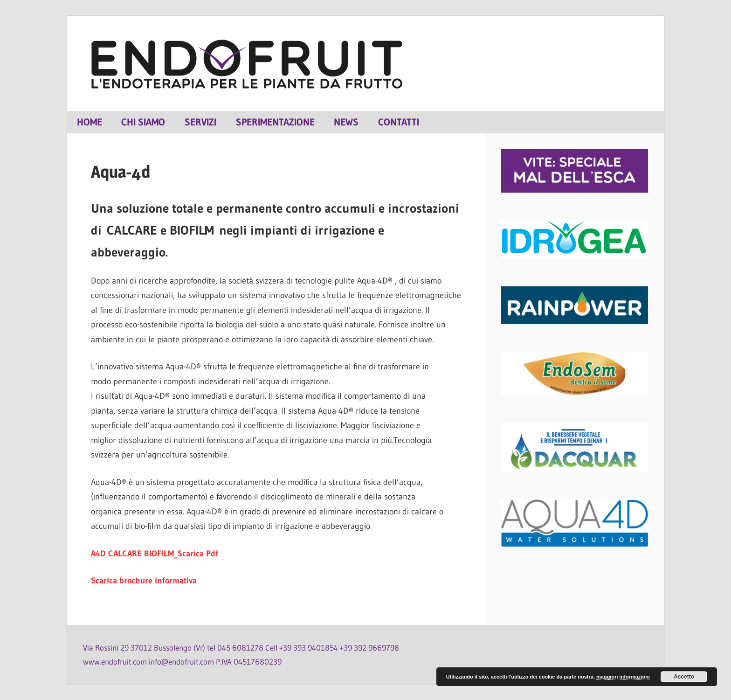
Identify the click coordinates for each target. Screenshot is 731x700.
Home (90, 122)
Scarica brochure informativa (144, 581)
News (346, 122)
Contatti (399, 122)
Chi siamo (143, 122)
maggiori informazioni (623, 677)
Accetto (684, 677)
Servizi (200, 122)
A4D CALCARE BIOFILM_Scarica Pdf (155, 554)
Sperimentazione (275, 122)
